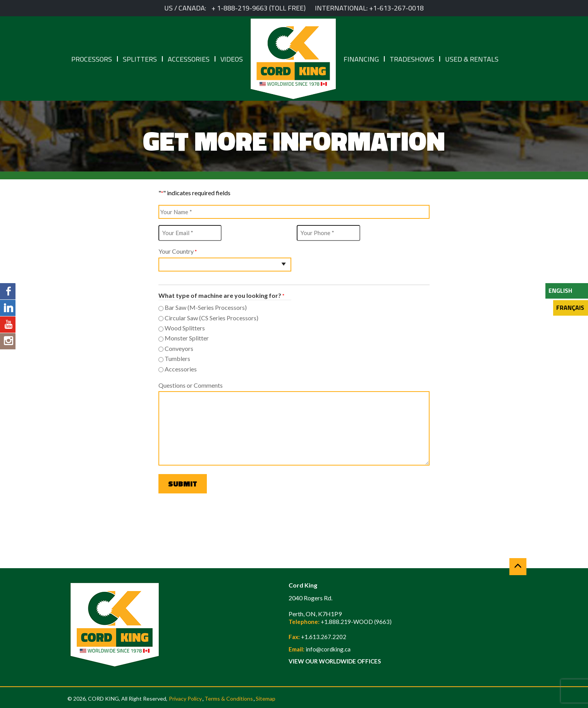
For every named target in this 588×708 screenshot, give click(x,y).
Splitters (140, 59)
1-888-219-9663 (242, 8)
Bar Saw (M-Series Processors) (206, 307)
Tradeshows (412, 59)
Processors (92, 59)
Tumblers (177, 358)
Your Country (178, 251)
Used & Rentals (472, 59)
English (560, 290)
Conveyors (179, 348)
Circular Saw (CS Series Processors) (211, 318)
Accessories (189, 59)
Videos (232, 59)
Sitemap (266, 699)
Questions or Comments (191, 385)
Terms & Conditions (229, 699)
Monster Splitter (187, 338)
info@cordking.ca (328, 649)
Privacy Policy (185, 699)
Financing (361, 59)
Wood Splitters (185, 328)
